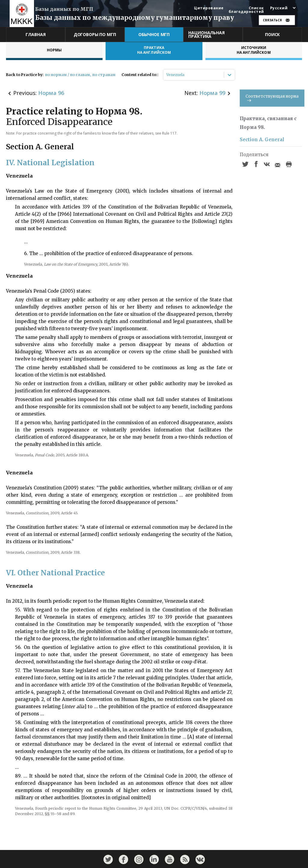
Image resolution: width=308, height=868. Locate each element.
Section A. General (262, 140)
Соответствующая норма (272, 98)
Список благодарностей (246, 10)
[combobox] (167, 75)
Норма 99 (212, 93)
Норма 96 (51, 93)
